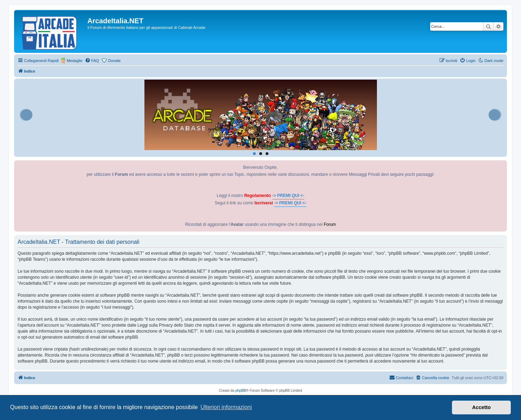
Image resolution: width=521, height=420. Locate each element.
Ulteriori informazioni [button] (226, 407)
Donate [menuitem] (114, 61)
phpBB (241, 391)
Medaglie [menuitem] (75, 61)
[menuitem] (92, 61)
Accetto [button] (481, 407)
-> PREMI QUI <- (288, 196)
